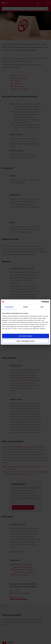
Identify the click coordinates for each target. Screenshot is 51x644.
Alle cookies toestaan (25, 336)
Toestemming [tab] (9, 307)
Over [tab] (42, 307)
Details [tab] (26, 307)
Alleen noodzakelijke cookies (26, 341)
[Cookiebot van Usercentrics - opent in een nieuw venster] (41, 302)
